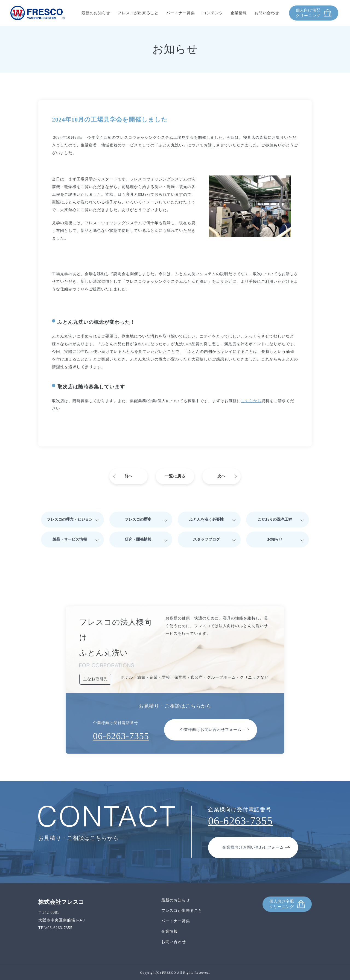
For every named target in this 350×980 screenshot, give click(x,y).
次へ (221, 476)
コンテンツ (213, 13)
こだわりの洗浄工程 (275, 519)
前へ (129, 476)
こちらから (251, 401)
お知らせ (275, 539)
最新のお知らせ (96, 13)
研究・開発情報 (138, 539)
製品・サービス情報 (70, 539)
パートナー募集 (181, 13)
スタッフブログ (206, 539)
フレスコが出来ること (138, 13)
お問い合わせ (267, 13)
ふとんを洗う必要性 (206, 519)
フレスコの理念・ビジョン (70, 519)
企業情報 (239, 13)
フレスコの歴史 (138, 519)
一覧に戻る (175, 476)
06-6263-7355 (121, 736)
